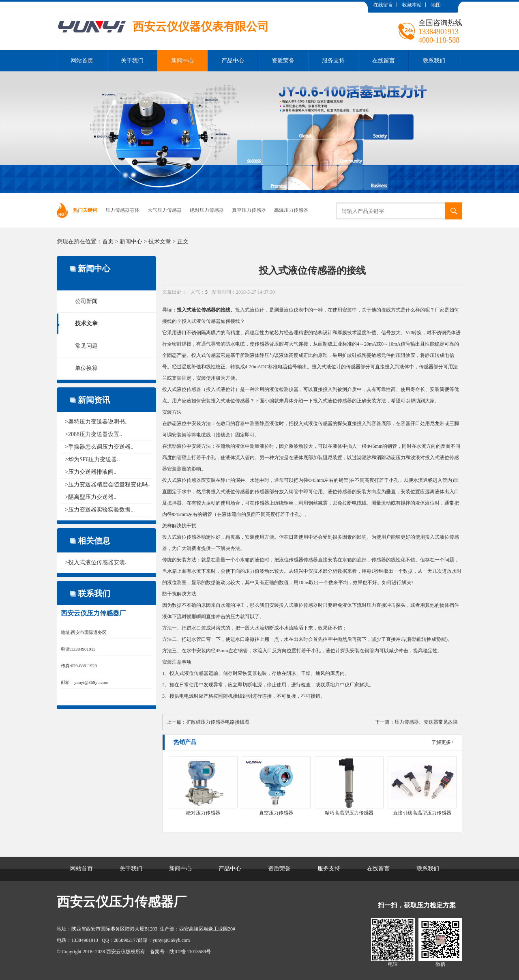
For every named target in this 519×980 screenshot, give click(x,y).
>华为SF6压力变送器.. (92, 459)
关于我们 (132, 61)
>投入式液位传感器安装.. (96, 562)
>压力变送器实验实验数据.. (99, 510)
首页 (108, 242)
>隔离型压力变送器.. (91, 497)
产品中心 (233, 61)
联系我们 (434, 61)
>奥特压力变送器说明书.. (96, 422)
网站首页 (82, 61)
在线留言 (383, 5)
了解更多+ (443, 742)
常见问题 (86, 346)
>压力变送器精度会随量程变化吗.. (108, 485)
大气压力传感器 (165, 210)
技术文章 (160, 242)
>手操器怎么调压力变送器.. (99, 447)
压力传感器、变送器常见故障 (426, 722)
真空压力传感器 (249, 210)
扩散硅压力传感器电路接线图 (218, 722)
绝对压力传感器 (207, 210)
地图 (436, 5)
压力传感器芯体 (122, 210)
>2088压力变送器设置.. (93, 434)
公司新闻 (86, 301)
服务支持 (333, 61)
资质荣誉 (283, 61)
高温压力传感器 (291, 210)
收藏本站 (412, 5)
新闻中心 (182, 61)
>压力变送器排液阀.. (91, 472)
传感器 (208, 310)
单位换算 (86, 368)
